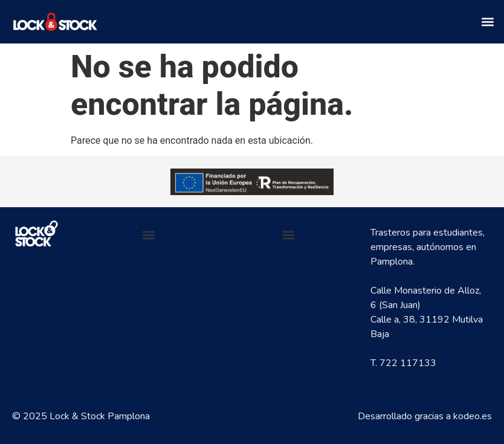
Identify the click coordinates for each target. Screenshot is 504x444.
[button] (488, 21)
